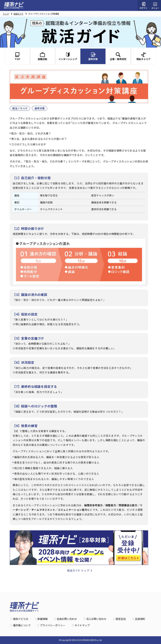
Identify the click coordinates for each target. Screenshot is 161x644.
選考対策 (40, 108)
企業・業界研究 (118, 56)
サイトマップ (82, 625)
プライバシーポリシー (53, 625)
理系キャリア (143, 56)
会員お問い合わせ (67, 619)
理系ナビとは (21, 619)
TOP (17, 56)
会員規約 (140, 619)
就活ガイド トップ (78, 570)
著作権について (22, 625)
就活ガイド (19, 14)
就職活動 (42, 56)
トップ (6, 14)
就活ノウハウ (20, 108)
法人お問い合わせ (96, 619)
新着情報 (42, 619)
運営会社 (121, 619)
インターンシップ (68, 56)
